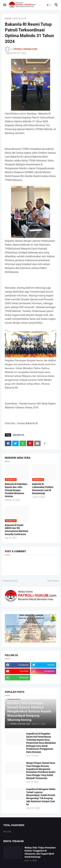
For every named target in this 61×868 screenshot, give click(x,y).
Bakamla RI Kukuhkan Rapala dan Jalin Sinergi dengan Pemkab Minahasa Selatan (16, 490)
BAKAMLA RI (20, 19)
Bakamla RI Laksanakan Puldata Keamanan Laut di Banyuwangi (43, 489)
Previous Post (11, 581)
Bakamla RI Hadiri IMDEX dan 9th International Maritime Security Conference (17, 530)
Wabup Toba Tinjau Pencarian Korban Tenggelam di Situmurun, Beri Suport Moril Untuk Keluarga (40, 852)
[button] (4, 5)
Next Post (52, 581)
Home (8, 19)
